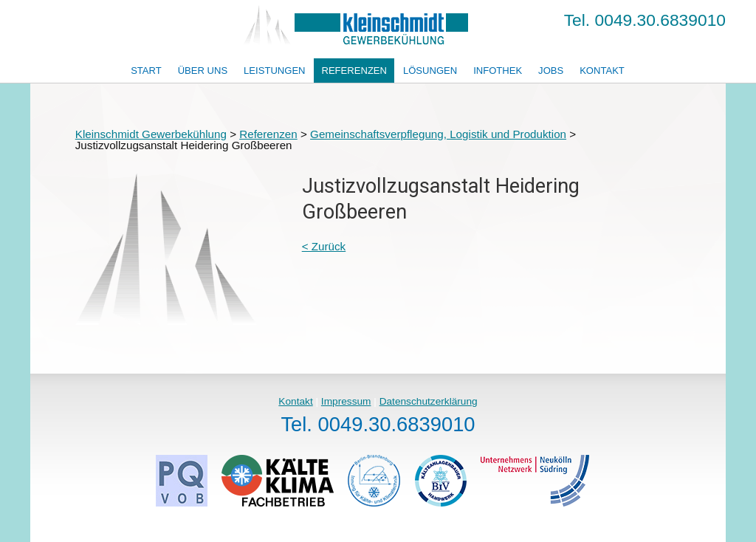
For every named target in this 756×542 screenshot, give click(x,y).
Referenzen (354, 71)
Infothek (498, 71)
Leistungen (274, 71)
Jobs (551, 71)
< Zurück (324, 246)
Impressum (346, 401)
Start (146, 71)
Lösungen (430, 71)
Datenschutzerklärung (429, 401)
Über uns (203, 71)
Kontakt (602, 71)
